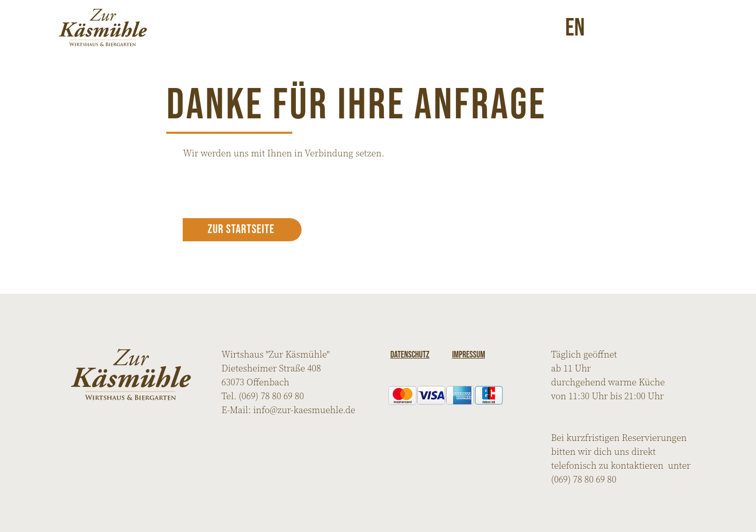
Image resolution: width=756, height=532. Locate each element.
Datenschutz (410, 355)
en (575, 27)
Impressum (468, 355)
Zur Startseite (241, 229)
